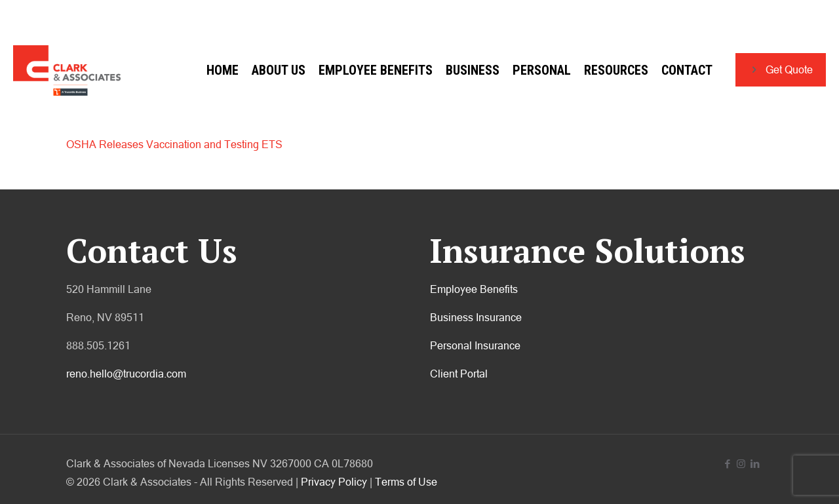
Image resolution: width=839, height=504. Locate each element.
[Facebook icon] (727, 464)
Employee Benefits (474, 289)
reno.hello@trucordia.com (126, 374)
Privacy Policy (334, 482)
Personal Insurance (475, 345)
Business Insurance (476, 317)
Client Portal (459, 374)
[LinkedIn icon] (755, 464)
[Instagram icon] (741, 464)
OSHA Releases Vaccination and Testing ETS (174, 144)
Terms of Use (406, 482)
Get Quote (781, 70)
